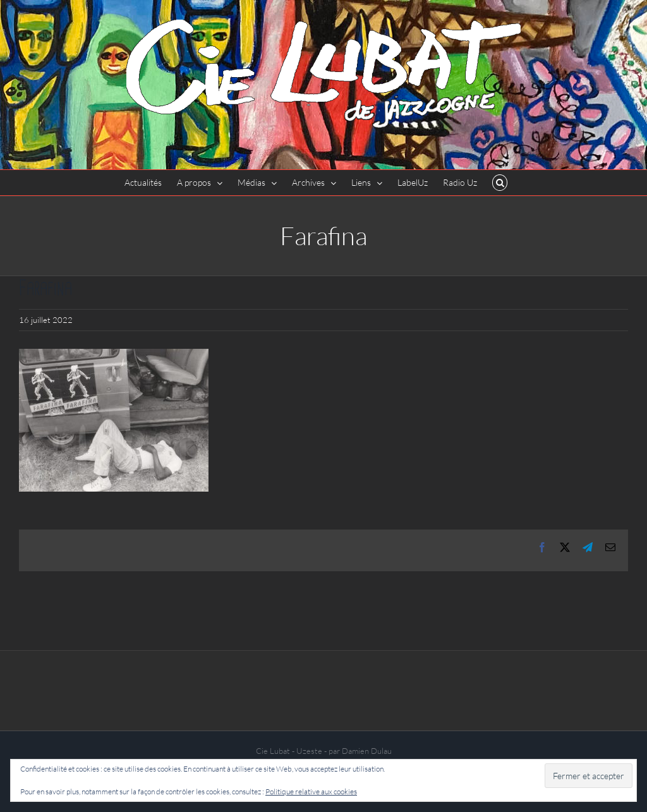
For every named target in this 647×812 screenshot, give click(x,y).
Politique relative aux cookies (311, 791)
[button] (500, 183)
